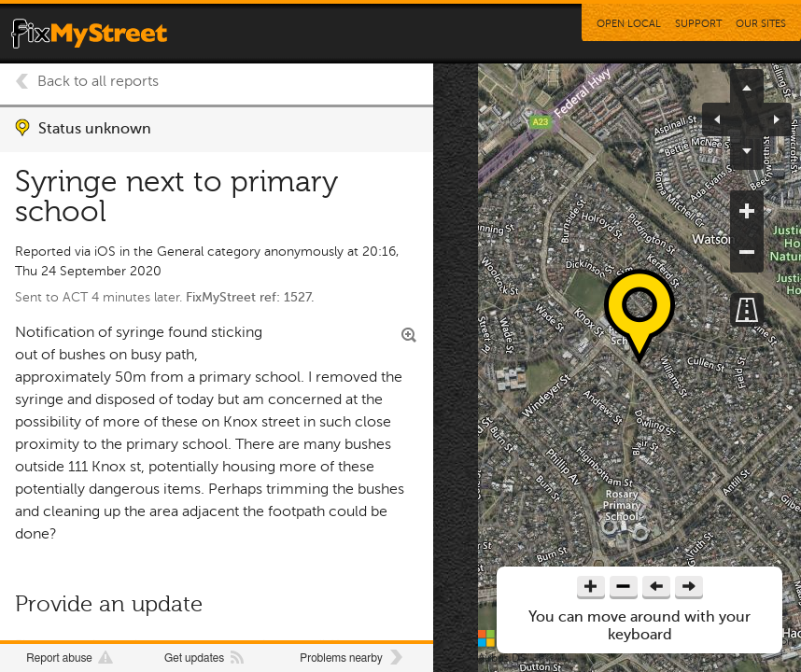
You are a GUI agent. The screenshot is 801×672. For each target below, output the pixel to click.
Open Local (629, 24)
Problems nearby (341, 658)
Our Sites (761, 24)
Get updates (194, 658)
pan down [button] (747, 153)
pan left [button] (724, 119)
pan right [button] (769, 119)
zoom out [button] (747, 252)
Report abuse (59, 658)
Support (698, 24)
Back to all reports (98, 81)
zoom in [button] (747, 211)
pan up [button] (747, 86)
